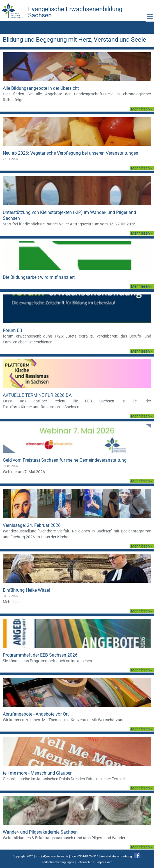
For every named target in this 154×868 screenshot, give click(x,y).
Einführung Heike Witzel (26, 590)
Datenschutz (85, 862)
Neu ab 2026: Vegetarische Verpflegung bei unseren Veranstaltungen (71, 153)
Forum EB (12, 330)
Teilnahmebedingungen (58, 862)
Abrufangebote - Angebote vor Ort (36, 714)
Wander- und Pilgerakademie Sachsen (40, 832)
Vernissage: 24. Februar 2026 (32, 525)
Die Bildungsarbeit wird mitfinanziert (39, 277)
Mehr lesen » (142, 109)
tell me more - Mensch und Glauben (38, 773)
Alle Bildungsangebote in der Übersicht (41, 88)
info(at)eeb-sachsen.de (52, 856)
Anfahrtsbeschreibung (116, 856)
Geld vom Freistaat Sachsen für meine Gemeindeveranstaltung (65, 460)
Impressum (104, 862)
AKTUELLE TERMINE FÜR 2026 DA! (38, 395)
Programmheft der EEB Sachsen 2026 (40, 655)
